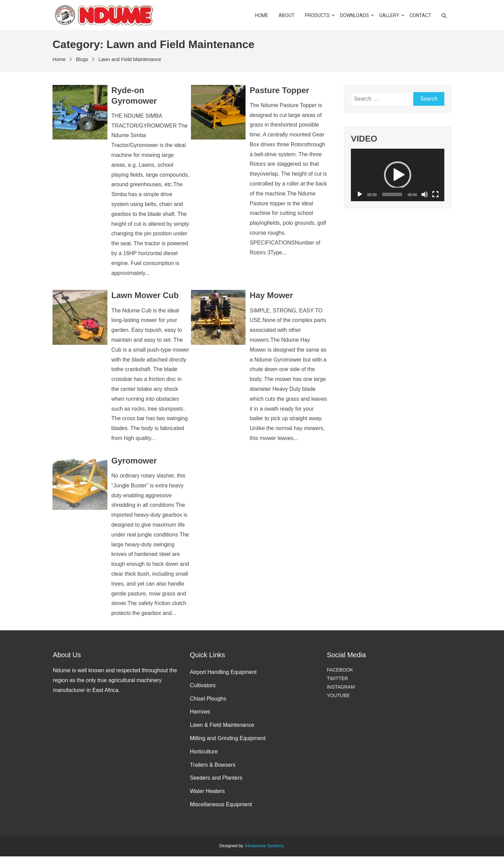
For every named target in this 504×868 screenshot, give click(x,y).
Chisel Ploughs (208, 699)
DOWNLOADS (354, 15)
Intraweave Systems (264, 846)
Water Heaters (207, 791)
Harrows (200, 712)
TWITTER (337, 678)
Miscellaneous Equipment (221, 804)
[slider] (392, 194)
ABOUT (287, 15)
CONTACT (420, 15)
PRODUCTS (317, 15)
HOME (262, 15)
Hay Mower (271, 295)
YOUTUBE (338, 695)
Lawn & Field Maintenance (222, 725)
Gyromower (134, 461)
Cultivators (203, 685)
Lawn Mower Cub (145, 295)
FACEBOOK (340, 670)
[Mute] (425, 194)
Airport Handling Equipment (223, 672)
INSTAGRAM (341, 687)
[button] (398, 175)
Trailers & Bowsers (213, 765)
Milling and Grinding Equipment (228, 738)
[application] (398, 175)
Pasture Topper (279, 90)
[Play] (360, 194)
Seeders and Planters (216, 778)
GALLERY (389, 15)
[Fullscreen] (435, 194)
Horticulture (204, 752)
